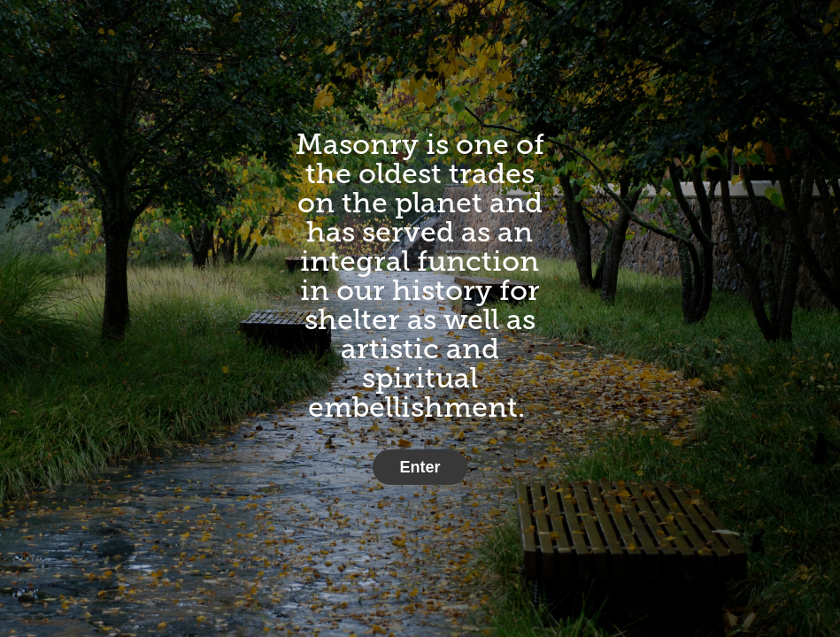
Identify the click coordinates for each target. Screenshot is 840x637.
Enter (420, 467)
